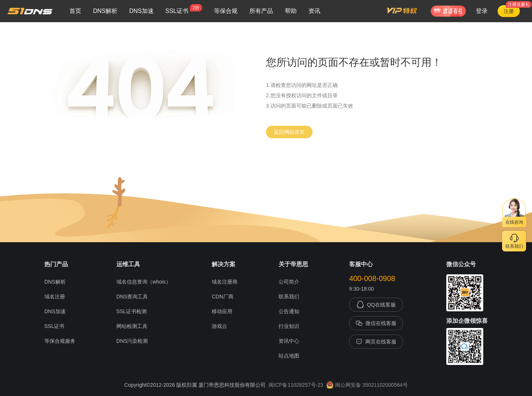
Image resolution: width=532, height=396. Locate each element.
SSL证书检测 (132, 311)
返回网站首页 (289, 132)
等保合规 (226, 11)
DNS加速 (141, 11)
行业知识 (289, 326)
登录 (482, 11)
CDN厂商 (222, 297)
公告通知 (289, 311)
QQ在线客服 (376, 305)
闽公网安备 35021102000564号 (367, 385)
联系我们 (289, 297)
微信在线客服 (376, 323)
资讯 (314, 11)
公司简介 (289, 282)
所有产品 (261, 11)
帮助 (291, 11)
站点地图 (289, 356)
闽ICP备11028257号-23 (296, 385)
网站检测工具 (132, 326)
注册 (509, 11)
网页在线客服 (376, 342)
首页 (75, 11)
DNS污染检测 (132, 341)
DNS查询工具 (132, 297)
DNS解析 (105, 11)
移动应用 (222, 311)
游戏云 (219, 326)
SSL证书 (184, 9)
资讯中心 (289, 341)
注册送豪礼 (519, 4)
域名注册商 (225, 282)
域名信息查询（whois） (144, 282)
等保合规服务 (60, 341)
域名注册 (55, 297)
